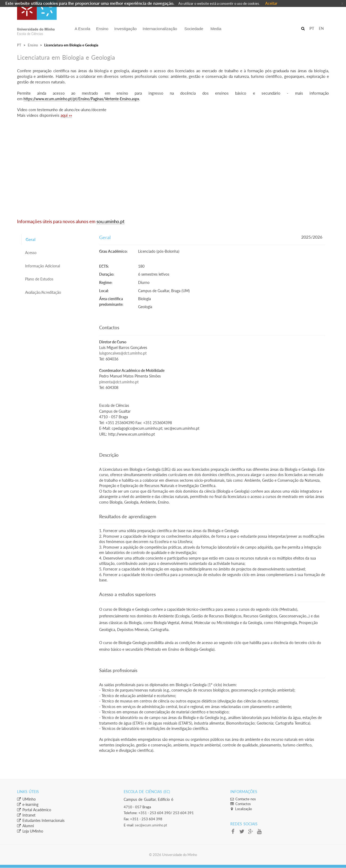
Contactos (241, 804)
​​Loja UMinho (30, 831)
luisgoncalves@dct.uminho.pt (123, 353)
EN (321, 28)
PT (19, 45)
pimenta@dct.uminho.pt (119, 382)
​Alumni (25, 826)
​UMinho (26, 799)
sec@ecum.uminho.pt (151, 825)
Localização (241, 809)
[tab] (56, 240)
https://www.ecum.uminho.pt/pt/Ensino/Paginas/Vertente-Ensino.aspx (81, 99)
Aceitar (271, 3)
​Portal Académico (34, 810)
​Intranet (26, 815)
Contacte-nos (243, 799)
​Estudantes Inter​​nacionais (41, 820)
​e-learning (28, 804)
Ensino (33, 45)
